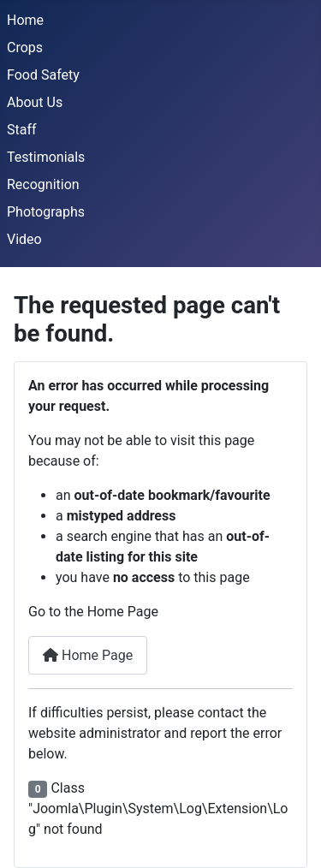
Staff (22, 130)
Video (24, 239)
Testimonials (46, 157)
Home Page (88, 655)
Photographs (46, 212)
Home (25, 20)
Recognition (43, 184)
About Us (35, 102)
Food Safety (43, 75)
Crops (25, 48)
